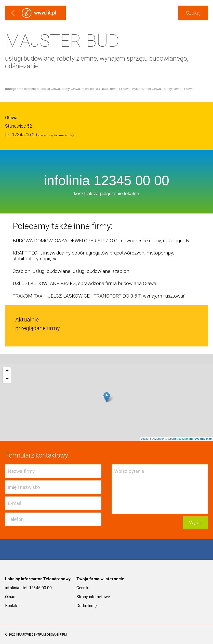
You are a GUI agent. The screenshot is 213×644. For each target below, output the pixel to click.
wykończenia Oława (147, 89)
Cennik (82, 588)
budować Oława (48, 89)
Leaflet (145, 439)
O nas (10, 597)
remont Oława (120, 89)
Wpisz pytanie (160, 489)
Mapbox (159, 439)
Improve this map (200, 439)
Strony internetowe (93, 597)
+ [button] (7, 371)
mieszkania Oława (95, 89)
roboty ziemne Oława (178, 89)
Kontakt (12, 606)
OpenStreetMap (178, 439)
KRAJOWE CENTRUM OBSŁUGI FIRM (42, 635)
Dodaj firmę (86, 606)
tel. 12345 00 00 (21, 135)
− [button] (7, 379)
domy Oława (71, 89)
